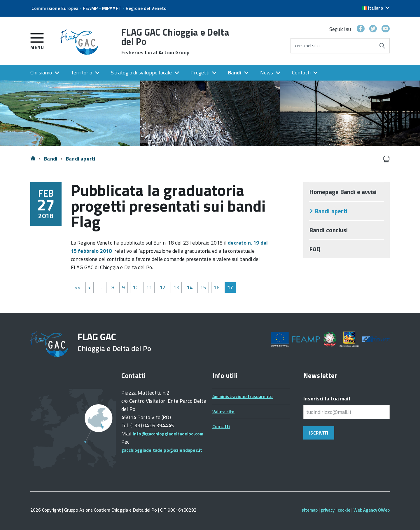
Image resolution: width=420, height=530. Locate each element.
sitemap (310, 510)
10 (136, 287)
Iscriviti (319, 433)
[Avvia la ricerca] (382, 46)
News (267, 73)
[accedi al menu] (37, 40)
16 (217, 287)
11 (149, 287)
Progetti (200, 73)
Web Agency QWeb (372, 510)
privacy (328, 510)
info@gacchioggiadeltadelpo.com (168, 434)
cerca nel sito (307, 46)
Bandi (235, 73)
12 (162, 287)
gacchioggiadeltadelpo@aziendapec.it (162, 450)
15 (203, 287)
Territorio (82, 73)
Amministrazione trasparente (243, 396)
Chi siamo (41, 73)
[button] (376, 8)
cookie (344, 510)
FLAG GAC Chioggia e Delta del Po (175, 41)
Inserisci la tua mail (327, 399)
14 (190, 287)
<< (78, 287)
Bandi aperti (81, 159)
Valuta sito (223, 412)
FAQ (315, 249)
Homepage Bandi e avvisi (343, 192)
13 (176, 287)
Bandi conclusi (328, 230)
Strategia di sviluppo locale (141, 73)
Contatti (301, 73)
